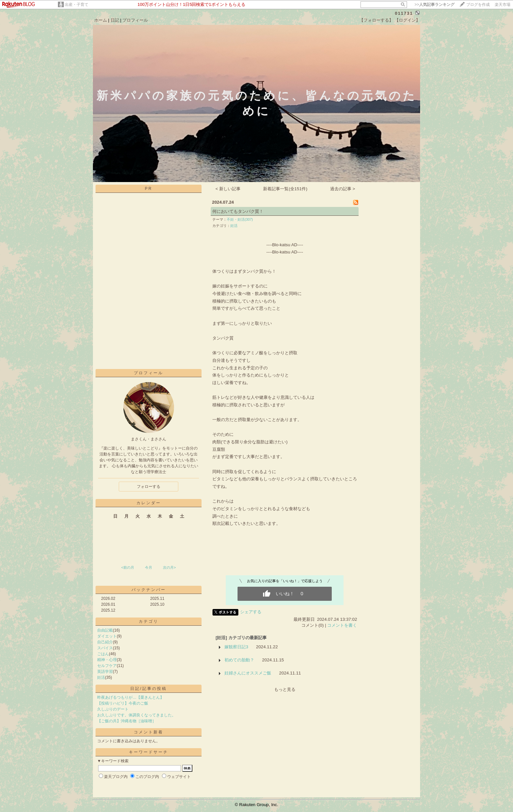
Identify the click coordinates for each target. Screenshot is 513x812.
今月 (149, 567)
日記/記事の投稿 (148, 689)
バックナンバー (149, 590)
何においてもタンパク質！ (238, 211)
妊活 (101, 677)
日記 (115, 20)
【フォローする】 (376, 20)
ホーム (101, 20)
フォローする (149, 487)
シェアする (251, 612)
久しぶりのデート (113, 709)
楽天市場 (503, 5)
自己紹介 (105, 642)
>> (434, 5)
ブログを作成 (478, 5)
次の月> (169, 567)
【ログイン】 (407, 20)
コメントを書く (342, 625)
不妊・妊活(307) (240, 219)
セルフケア (107, 666)
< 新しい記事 (228, 189)
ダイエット (107, 636)
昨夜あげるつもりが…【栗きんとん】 (131, 697)
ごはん (103, 654)
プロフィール (135, 20)
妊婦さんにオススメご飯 (248, 673)
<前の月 (127, 567)
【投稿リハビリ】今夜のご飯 (123, 703)
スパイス (105, 648)
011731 (404, 13)
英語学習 (105, 672)
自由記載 (105, 630)
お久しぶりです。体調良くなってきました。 (136, 715)
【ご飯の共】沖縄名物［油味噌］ (127, 721)
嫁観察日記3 (236, 647)
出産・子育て (77, 5)
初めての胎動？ (239, 660)
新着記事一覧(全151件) (285, 189)
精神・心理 (107, 660)
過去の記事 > (343, 189)
